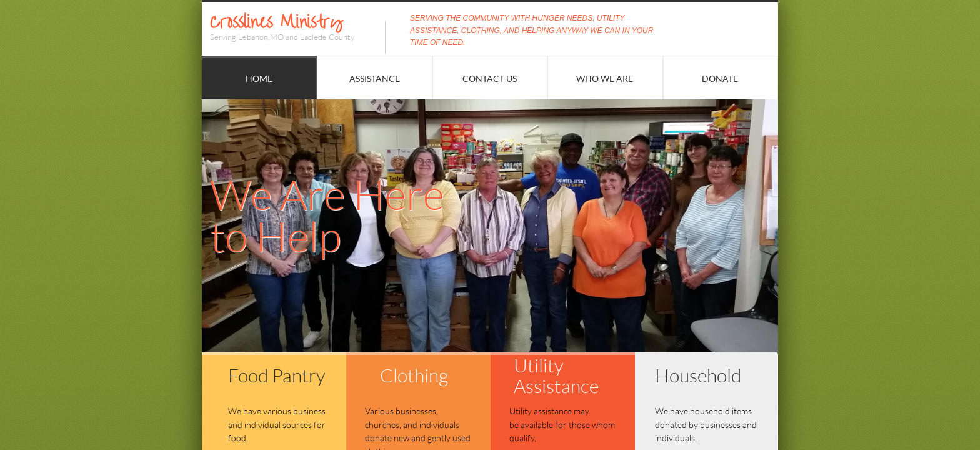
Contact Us (490, 78)
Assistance (375, 78)
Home (259, 78)
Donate (720, 78)
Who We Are (605, 78)
